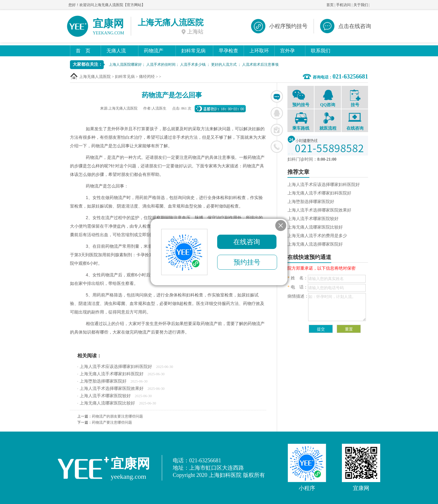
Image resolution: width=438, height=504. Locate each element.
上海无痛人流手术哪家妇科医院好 (112, 374)
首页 (330, 5)
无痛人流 (116, 51)
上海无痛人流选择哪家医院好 (315, 244)
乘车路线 (301, 121)
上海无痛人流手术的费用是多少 (317, 236)
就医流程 (328, 121)
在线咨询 (277, 96)
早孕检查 (228, 51)
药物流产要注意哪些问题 (112, 422)
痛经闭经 (147, 77)
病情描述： (298, 296)
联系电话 (277, 147)
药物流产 (154, 51)
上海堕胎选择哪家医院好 (103, 381)
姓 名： (298, 278)
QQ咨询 (328, 98)
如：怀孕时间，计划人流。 (337, 307)
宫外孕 (287, 51)
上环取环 (259, 51)
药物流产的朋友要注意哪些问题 (117, 416)
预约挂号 (301, 98)
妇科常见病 (193, 51)
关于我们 (361, 5)
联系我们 (321, 51)
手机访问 (343, 5)
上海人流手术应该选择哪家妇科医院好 (116, 367)
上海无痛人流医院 (95, 77)
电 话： (298, 287)
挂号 (355, 98)
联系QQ (277, 113)
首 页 (83, 51)
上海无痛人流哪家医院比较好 (107, 403)
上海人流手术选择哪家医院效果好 (112, 388)
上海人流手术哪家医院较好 (105, 396)
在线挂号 (277, 130)
